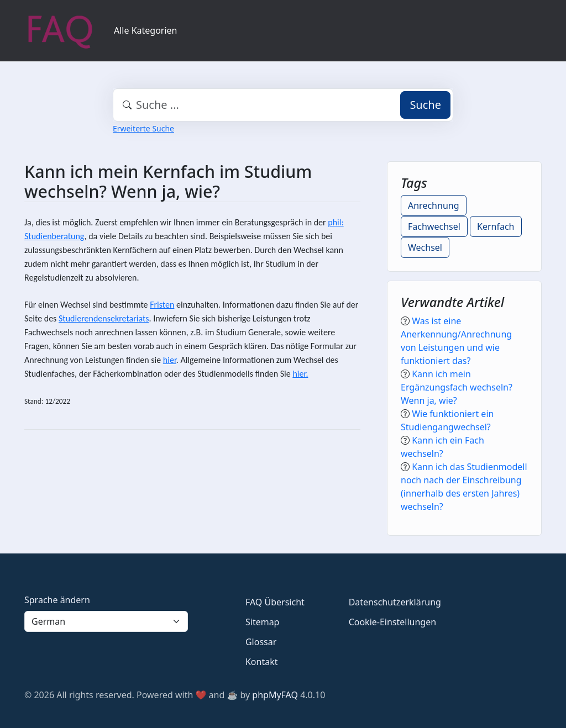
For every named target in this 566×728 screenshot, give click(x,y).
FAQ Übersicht (275, 602)
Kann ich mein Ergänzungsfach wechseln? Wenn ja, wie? (457, 387)
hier (170, 360)
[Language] (106, 621)
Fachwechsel (434, 226)
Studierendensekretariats (104, 318)
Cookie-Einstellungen (392, 622)
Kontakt (262, 662)
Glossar (261, 642)
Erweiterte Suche (143, 128)
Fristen (162, 305)
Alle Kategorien (146, 30)
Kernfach (496, 226)
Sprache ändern (57, 600)
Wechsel (425, 247)
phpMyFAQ (275, 695)
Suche (425, 105)
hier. (300, 374)
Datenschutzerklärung (395, 602)
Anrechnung (434, 205)
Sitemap (263, 622)
